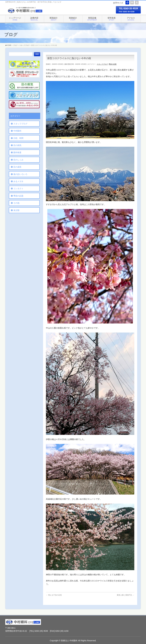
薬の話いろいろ (20, 174)
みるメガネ (18, 181)
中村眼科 (17, 131)
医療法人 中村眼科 (69, 641)
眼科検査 (17, 152)
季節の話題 (113, 64)
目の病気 (17, 145)
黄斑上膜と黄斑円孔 (126, 595)
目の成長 (17, 167)
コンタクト (18, 189)
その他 (16, 203)
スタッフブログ (102, 64)
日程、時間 (18, 138)
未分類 (16, 210)
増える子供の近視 (54, 595)
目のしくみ (18, 160)
